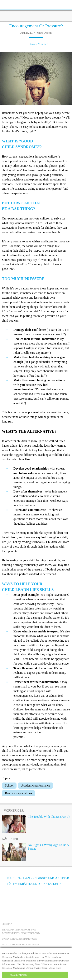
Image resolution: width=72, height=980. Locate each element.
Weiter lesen (55, 968)
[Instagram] (27, 898)
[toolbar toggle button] (10, 4)
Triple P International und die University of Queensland (21, 931)
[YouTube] (16, 898)
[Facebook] (6, 898)
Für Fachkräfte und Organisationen (32, 884)
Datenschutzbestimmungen (19, 939)
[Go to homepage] (36, 11)
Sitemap (7, 924)
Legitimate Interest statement (21, 945)
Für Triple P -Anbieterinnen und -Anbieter (35, 878)
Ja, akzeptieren (18, 975)
